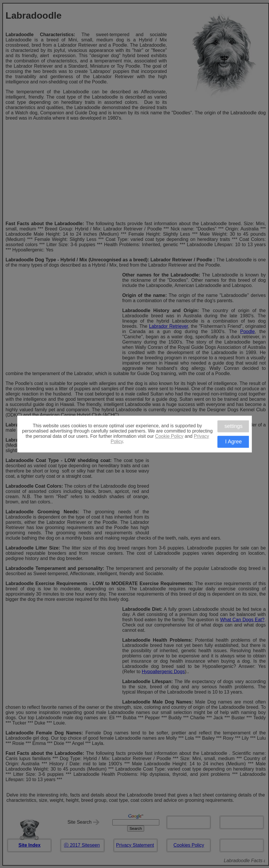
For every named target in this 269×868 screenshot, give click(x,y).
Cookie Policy (169, 436)
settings (233, 426)
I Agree (234, 442)
